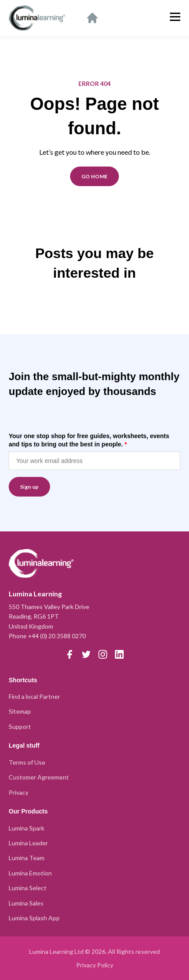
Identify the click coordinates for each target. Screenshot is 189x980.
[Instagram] (103, 654)
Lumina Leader (28, 843)
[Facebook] (70, 654)
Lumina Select (28, 888)
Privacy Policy (95, 965)
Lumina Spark (27, 828)
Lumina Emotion (30, 873)
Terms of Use (27, 762)
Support (20, 726)
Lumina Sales (26, 903)
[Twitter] (86, 654)
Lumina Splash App (34, 918)
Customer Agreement (39, 777)
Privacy (19, 792)
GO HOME (95, 176)
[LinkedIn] (119, 654)
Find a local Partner (34, 696)
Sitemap (20, 711)
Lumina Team (27, 858)
